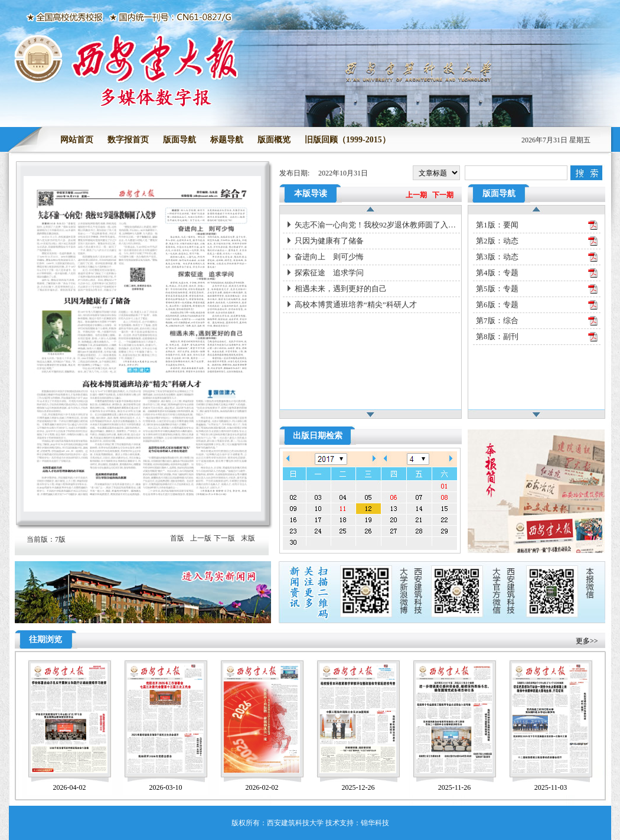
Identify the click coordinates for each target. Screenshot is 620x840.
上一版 (201, 538)
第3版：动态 (497, 257)
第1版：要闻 (497, 225)
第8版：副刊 (497, 336)
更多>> (587, 641)
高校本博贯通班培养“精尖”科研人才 (356, 305)
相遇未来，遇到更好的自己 (341, 289)
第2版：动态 (497, 241)
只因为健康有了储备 (329, 241)
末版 (248, 538)
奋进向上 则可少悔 (329, 257)
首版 (177, 538)
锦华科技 (375, 823)
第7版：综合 (497, 320)
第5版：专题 (497, 289)
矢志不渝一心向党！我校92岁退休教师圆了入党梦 (377, 225)
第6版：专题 (497, 305)
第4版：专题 (497, 273)
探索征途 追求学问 (329, 273)
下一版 (224, 538)
